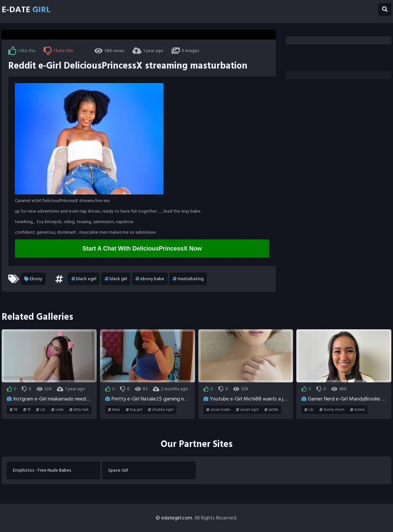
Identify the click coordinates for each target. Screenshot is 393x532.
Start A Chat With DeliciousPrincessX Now (142, 249)
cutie (57, 410)
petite (271, 410)
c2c (41, 410)
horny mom (332, 410)
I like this (22, 51)
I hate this (58, 51)
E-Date (28, 10)
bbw (114, 410)
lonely (358, 410)
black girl (116, 279)
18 (14, 410)
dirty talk (79, 410)
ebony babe (150, 279)
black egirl (84, 279)
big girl (134, 410)
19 (27, 410)
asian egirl (247, 410)
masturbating (188, 279)
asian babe (218, 410)
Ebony (33, 279)
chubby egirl (161, 410)
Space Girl (118, 471)
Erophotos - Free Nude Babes (42, 471)
